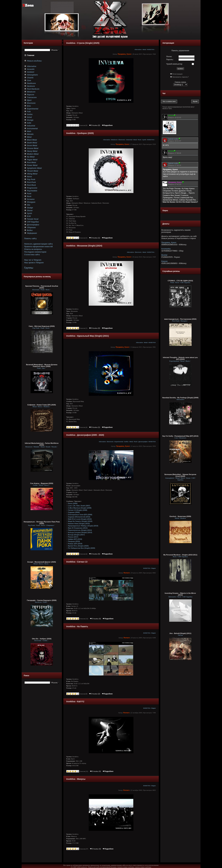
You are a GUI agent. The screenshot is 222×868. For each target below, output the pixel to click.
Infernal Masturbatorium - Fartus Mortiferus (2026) (42, 444)
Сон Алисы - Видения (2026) (42, 483)
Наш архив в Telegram (34, 263)
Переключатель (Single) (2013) (80, 530)
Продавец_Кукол (124, 54)
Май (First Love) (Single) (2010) (80, 519)
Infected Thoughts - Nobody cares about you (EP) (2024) (180, 358)
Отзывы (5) (94, 554)
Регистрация (177, 74)
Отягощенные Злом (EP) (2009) (80, 515)
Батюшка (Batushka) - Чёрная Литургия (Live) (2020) (180, 475)
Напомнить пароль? (180, 77)
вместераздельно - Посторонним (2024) (180, 319)
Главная (31, 55)
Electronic (122, 140)
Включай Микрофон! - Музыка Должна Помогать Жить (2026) (42, 365)
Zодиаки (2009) (74, 512)
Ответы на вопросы (33, 249)
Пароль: (170, 60)
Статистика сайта (32, 255)
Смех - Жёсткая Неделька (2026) (42, 326)
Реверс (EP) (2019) (75, 544)
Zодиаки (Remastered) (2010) (79, 517)
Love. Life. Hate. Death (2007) (79, 506)
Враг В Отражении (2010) (78, 528)
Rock (140, 140)
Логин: (169, 57)
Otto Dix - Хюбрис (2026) (42, 639)
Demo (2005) (73, 503)
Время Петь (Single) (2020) (78, 546)
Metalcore (114, 140)
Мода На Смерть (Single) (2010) (80, 521)
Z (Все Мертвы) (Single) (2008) (80, 508)
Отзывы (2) (94, 694)
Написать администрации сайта (38, 244)
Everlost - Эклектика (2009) (180, 516)
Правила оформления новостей (38, 247)
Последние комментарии (35, 252)
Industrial (129, 140)
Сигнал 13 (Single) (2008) (78, 510)
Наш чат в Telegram (33, 260)
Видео (154, 568)
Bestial (164, 255)
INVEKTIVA (151, 50)
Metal (144, 50)
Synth (144, 140)
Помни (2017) (73, 537)
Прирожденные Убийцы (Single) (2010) (83, 526)
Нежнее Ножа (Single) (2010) (79, 524)
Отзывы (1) (94, 238)
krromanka (166, 249)
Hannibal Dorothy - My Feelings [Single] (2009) (180, 398)
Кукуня (165, 261)
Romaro (127, 573)
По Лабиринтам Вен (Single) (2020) (81, 548)
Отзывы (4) (95, 619)
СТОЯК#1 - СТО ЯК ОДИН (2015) (180, 281)
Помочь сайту (30, 239)
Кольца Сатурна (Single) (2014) (80, 532)
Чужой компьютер (174, 64)
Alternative (138, 50)
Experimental (119, 442)
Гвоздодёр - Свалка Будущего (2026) (42, 600)
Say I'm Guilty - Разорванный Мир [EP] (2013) (180, 436)
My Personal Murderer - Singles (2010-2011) (180, 555)
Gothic (126, 442)
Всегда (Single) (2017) (76, 535)
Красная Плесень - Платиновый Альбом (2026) (42, 287)
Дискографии (143, 442)
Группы (29, 268)
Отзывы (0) (94, 125)
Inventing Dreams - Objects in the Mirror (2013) (180, 594)
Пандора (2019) (74, 541)
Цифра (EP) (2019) (75, 539)
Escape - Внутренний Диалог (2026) (42, 562)
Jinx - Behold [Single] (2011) (180, 633)
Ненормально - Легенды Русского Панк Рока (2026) (42, 523)
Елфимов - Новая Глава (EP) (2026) (42, 405)
